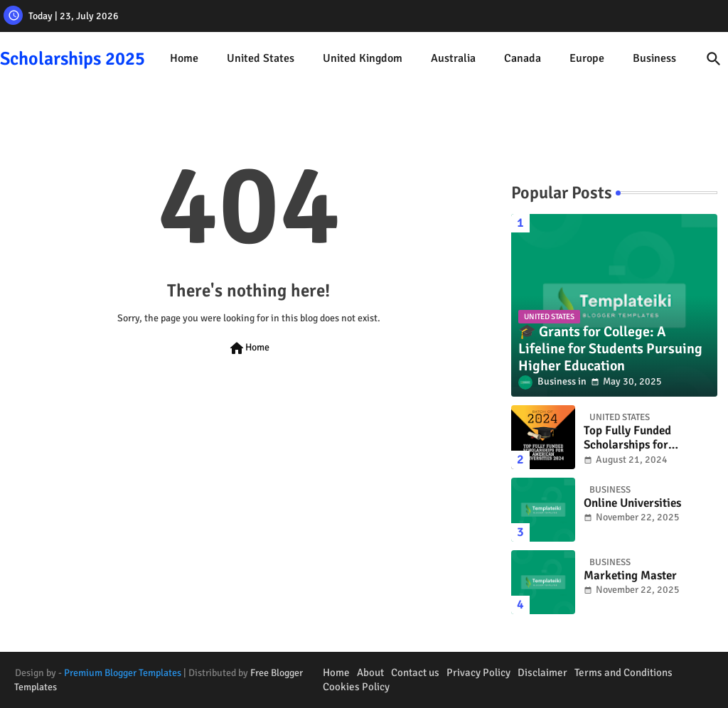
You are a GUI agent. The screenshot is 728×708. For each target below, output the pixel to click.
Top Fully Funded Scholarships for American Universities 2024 (641, 438)
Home (184, 58)
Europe (587, 58)
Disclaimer (542, 672)
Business (654, 58)
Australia (453, 58)
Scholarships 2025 (73, 59)
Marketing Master (630, 576)
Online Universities (632, 503)
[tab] (184, 59)
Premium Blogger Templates (123, 673)
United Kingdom (363, 58)
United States (261, 58)
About (370, 672)
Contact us (415, 672)
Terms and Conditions (623, 672)
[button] (714, 59)
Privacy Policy (478, 672)
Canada (523, 58)
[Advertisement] (248, 527)
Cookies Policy (356, 687)
